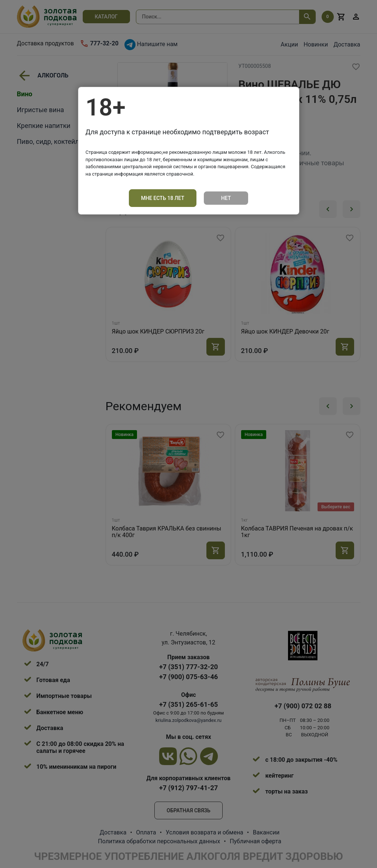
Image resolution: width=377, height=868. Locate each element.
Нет (226, 198)
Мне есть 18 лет (163, 198)
